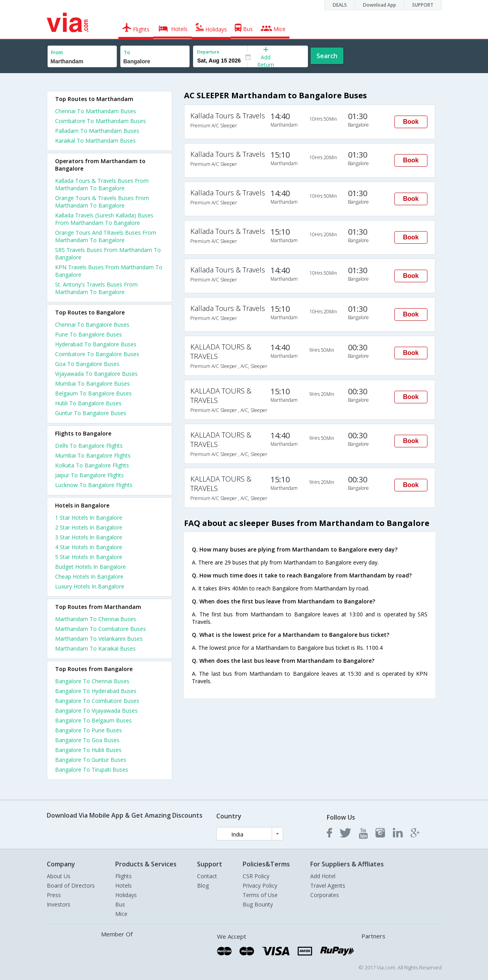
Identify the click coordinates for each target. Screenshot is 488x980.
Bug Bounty (258, 904)
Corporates (325, 895)
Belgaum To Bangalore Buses (93, 393)
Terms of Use (260, 895)
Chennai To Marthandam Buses (96, 111)
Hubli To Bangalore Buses (88, 403)
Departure (208, 52)
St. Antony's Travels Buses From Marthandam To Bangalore (96, 288)
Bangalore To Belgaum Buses (93, 720)
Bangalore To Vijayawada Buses (96, 711)
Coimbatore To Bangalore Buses (97, 354)
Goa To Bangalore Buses (87, 364)
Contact (207, 876)
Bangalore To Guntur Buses (91, 760)
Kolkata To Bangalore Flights (92, 465)
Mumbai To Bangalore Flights (93, 455)
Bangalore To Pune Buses (88, 730)
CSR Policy (256, 876)
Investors (59, 904)
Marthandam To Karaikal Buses (95, 648)
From (57, 52)
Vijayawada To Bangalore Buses (96, 374)
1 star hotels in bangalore (89, 518)
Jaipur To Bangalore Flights (89, 475)
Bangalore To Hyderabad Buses (96, 691)
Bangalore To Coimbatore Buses (97, 701)
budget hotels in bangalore (90, 567)
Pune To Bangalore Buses (88, 334)
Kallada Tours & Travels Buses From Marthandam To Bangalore (102, 184)
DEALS (340, 5)
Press (54, 895)
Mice (121, 914)
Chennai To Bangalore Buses (92, 325)
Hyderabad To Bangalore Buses (96, 344)
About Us (59, 876)
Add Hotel (323, 876)
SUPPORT (423, 5)
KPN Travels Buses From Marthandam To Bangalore (109, 271)
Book (411, 122)
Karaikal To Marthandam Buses (95, 141)
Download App (379, 5)
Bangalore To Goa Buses (87, 740)
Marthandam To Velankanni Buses (99, 639)
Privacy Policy (260, 885)
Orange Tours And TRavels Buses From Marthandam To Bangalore (106, 236)
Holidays (126, 895)
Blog (203, 885)
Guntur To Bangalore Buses (91, 413)
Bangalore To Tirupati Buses (92, 769)
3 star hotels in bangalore (89, 537)
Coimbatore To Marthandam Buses (100, 121)
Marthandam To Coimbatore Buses (100, 629)
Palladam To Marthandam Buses (97, 131)
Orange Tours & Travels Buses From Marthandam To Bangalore (102, 202)
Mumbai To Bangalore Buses (92, 383)
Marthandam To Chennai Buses (96, 619)
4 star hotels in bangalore (89, 547)
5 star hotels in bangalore (89, 557)
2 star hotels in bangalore (89, 527)
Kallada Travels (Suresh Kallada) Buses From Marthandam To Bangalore (104, 219)
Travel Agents (328, 885)
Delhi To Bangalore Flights (89, 446)
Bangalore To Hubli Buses (88, 750)
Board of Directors (71, 885)
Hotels (123, 885)
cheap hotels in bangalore (89, 576)
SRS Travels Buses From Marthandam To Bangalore (108, 254)
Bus (120, 904)
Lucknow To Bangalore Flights (94, 485)
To (127, 52)
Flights (123, 876)
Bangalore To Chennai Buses (92, 681)
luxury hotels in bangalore (90, 586)
